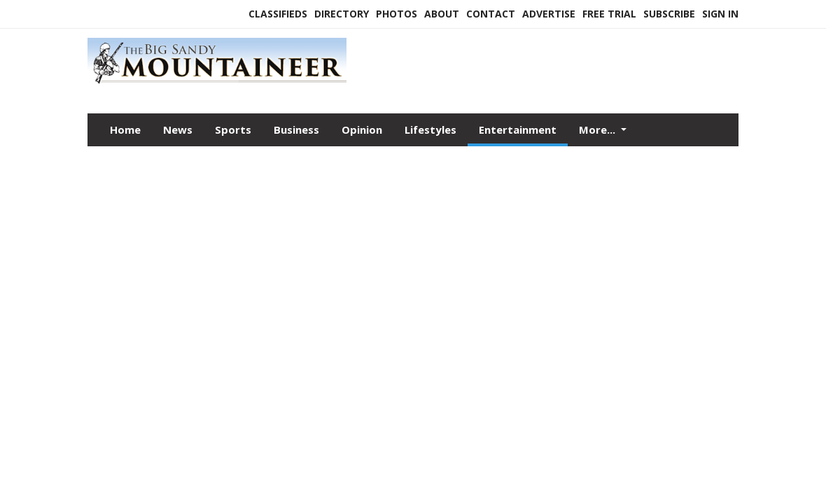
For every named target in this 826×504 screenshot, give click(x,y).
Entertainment (518, 129)
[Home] (217, 83)
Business (296, 129)
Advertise (549, 14)
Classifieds (278, 14)
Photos (397, 14)
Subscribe (669, 14)
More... (598, 129)
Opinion (362, 129)
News (178, 129)
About (442, 14)
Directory (342, 14)
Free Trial (609, 14)
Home (125, 129)
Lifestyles (430, 129)
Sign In (720, 14)
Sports (233, 129)
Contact (491, 14)
